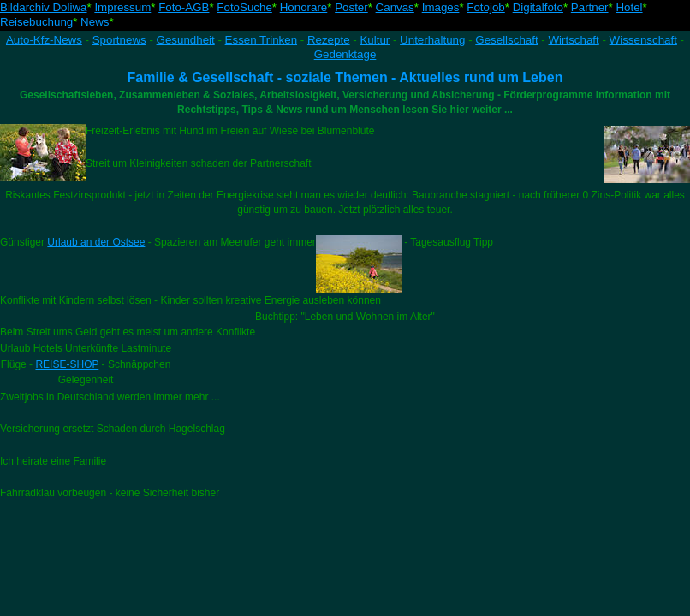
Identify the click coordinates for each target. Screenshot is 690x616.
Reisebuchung (36, 22)
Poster (351, 7)
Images (441, 7)
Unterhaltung (432, 40)
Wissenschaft (643, 40)
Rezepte (329, 40)
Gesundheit (186, 40)
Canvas (395, 7)
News (95, 22)
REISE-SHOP (67, 364)
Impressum (122, 7)
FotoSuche (244, 7)
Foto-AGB (184, 7)
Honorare (304, 7)
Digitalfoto (538, 7)
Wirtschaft (574, 40)
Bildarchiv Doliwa (43, 7)
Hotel (629, 7)
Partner (590, 7)
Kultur (375, 40)
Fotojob (485, 7)
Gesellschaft (506, 40)
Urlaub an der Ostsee (96, 242)
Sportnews (119, 40)
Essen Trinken (261, 40)
